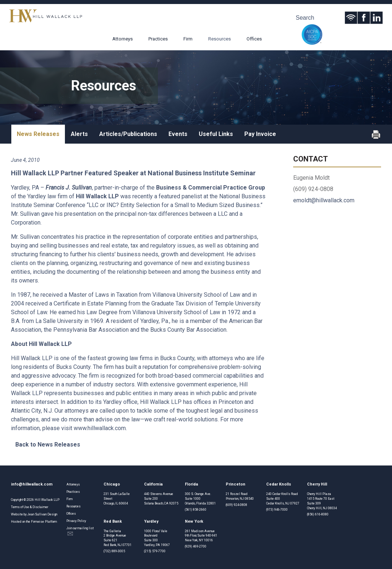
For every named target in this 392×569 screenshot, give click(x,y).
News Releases (38, 134)
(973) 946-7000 (277, 510)
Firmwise (38, 522)
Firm (188, 39)
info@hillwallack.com (32, 484)
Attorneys (123, 39)
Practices (158, 39)
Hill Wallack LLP (47, 500)
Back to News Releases (48, 445)
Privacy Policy (76, 521)
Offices (254, 39)
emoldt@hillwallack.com (324, 200)
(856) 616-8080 (318, 514)
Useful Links (216, 134)
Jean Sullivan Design (42, 514)
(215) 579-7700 (155, 551)
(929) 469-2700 (196, 546)
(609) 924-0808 (236, 505)
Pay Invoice (260, 134)
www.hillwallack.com (100, 428)
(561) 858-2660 (196, 510)
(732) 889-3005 (114, 551)
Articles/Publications (128, 134)
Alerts (79, 134)
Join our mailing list (80, 531)
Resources (220, 39)
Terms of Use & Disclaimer (30, 507)
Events (178, 134)
